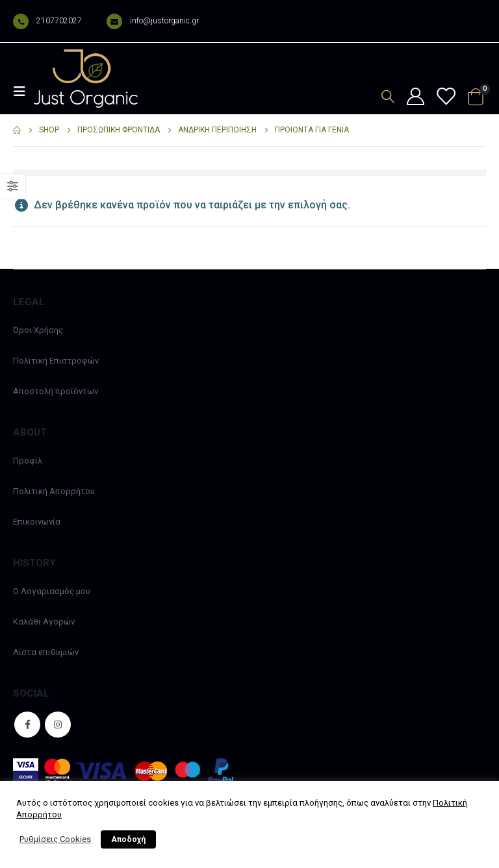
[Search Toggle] (388, 96)
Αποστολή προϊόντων (56, 391)
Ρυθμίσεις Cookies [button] (55, 839)
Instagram (58, 725)
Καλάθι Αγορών (44, 622)
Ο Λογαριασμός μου (52, 591)
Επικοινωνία (37, 522)
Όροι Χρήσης (38, 330)
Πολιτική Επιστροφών (56, 361)
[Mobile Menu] (23, 92)
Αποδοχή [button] (128, 839)
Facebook (27, 725)
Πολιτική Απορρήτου (54, 491)
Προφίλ (28, 461)
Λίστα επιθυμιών (46, 652)
